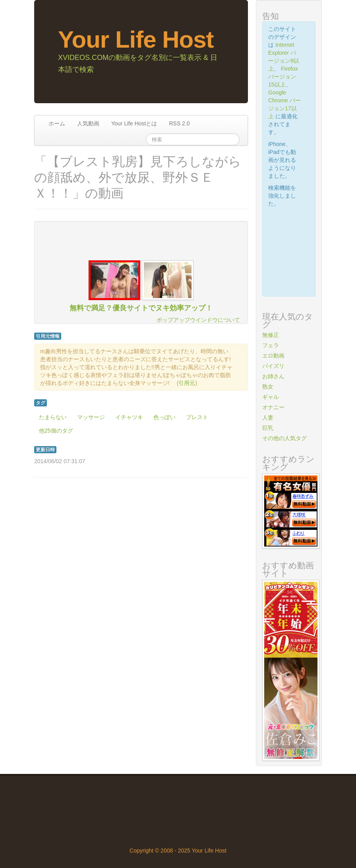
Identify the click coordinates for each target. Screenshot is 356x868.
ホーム (57, 123)
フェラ (271, 345)
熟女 (268, 387)
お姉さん (273, 376)
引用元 (187, 383)
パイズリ (273, 366)
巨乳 (268, 428)
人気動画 (88, 123)
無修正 (271, 335)
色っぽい (164, 417)
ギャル (271, 397)
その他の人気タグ (284, 438)
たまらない (53, 417)
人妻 (268, 418)
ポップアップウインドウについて (198, 320)
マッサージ (91, 417)
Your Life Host (136, 39)
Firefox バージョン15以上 (283, 77)
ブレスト (197, 417)
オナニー (273, 407)
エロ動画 (273, 356)
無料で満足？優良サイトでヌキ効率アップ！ (141, 308)
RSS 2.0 (179, 123)
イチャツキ (129, 417)
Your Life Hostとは (134, 123)
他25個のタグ (56, 431)
